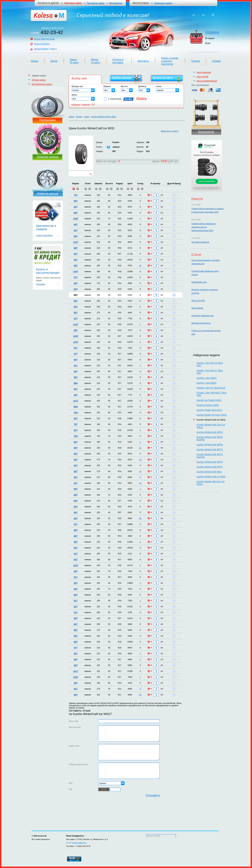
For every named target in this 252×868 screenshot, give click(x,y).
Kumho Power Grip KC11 (209, 410)
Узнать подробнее (44, 235)
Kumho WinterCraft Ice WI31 (104, 117)
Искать (141, 98)
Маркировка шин (199, 282)
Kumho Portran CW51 (208, 405)
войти (53, 49)
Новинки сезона (48, 157)
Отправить (153, 795)
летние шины (39, 80)
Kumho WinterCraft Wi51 (209, 472)
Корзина (212, 32)
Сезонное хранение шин (202, 316)
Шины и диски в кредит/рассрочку (170, 61)
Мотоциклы (116, 3)
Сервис (217, 61)
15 (140, 460)
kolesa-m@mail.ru (42, 44)
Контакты (143, 61)
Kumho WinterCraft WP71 (210, 450)
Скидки (196, 61)
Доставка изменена (200, 242)
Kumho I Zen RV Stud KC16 (211, 388)
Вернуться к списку (170, 131)
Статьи (196, 254)
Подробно (41, 284)
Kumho (79, 117)
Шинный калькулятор (201, 323)
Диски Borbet (197, 308)
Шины (35, 61)
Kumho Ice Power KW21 (209, 400)
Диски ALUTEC (198, 301)
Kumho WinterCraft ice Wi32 (211, 477)
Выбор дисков (122, 78)
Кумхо (87, 117)
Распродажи (48, 120)
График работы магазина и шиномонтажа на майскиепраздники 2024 (204, 227)
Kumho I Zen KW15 (207, 378)
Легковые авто (163, 3)
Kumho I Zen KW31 (207, 383)
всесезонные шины (42, 84)
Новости (197, 199)
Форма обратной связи (44, 39)
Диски (54, 61)
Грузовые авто (96, 3)
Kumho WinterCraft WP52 (210, 445)
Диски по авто (95, 61)
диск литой (202, 77)
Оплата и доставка (118, 61)
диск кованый (204, 72)
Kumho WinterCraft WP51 (210, 432)
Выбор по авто (163, 78)
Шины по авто (74, 61)
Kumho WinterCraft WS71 (210, 467)
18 (140, 471)
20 (140, 266)
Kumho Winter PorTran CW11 (212, 415)
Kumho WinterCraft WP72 (210, 462)
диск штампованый (207, 81)
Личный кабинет (41, 49)
